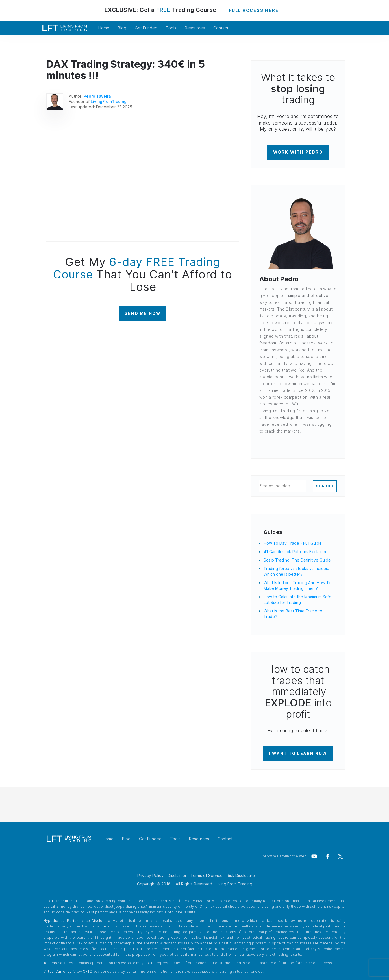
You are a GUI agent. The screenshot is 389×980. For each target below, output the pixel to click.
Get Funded (146, 28)
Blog (122, 28)
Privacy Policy (150, 875)
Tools (171, 28)
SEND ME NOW (143, 313)
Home (104, 28)
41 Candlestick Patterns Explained (296, 552)
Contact (221, 28)
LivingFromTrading (109, 102)
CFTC (87, 971)
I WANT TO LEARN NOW (298, 753)
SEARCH (325, 486)
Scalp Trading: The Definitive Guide (297, 560)
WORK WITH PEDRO (298, 152)
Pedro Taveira (97, 96)
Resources (195, 28)
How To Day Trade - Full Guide (293, 543)
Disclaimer (177, 875)
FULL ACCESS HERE (254, 10)
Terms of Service (207, 875)
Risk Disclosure (241, 875)
